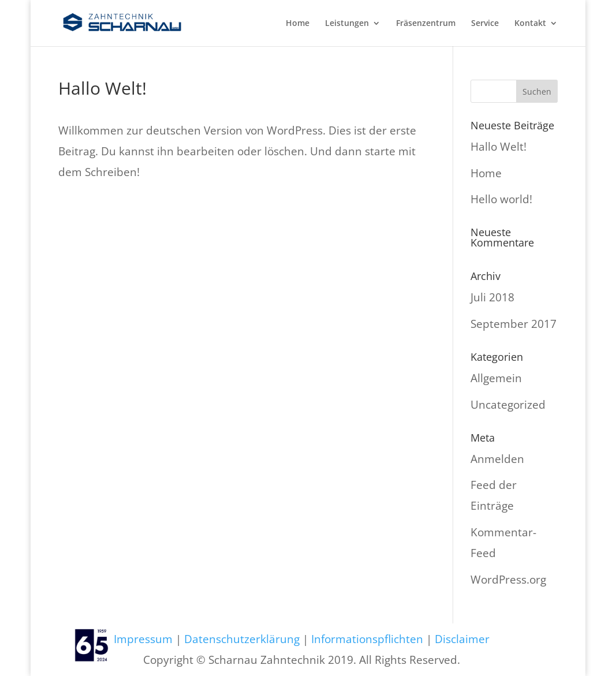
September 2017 (514, 324)
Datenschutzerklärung (242, 639)
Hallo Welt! (499, 147)
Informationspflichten (367, 639)
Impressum (143, 639)
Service (485, 24)
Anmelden (497, 459)
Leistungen (347, 24)
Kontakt (530, 24)
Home (298, 24)
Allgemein (496, 378)
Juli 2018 (492, 297)
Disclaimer (462, 639)
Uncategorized (508, 405)
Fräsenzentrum (426, 24)
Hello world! (501, 199)
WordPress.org (508, 580)
